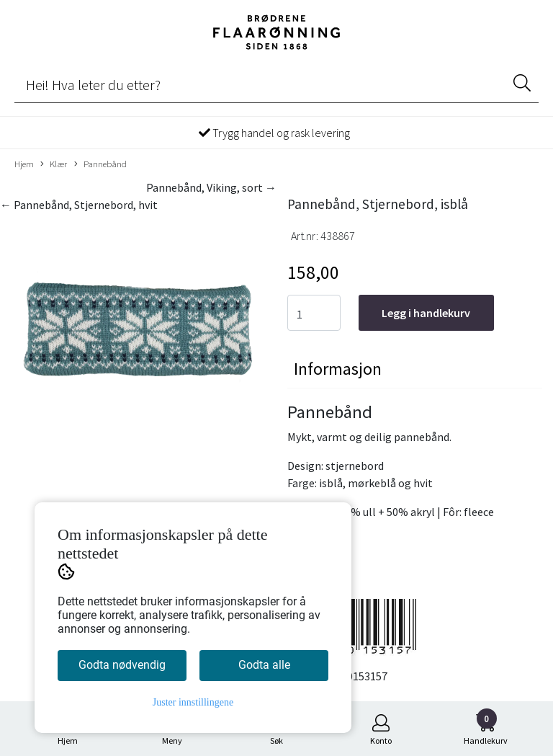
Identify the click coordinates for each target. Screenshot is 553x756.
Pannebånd (100, 164)
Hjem (24, 164)
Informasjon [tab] (338, 369)
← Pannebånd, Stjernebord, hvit (79, 205)
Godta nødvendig (122, 665)
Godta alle (264, 665)
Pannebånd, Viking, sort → (211, 187)
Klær (54, 164)
